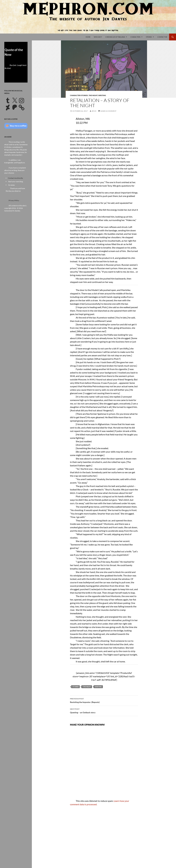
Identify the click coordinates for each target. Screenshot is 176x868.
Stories (149, 37)
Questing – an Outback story (104, 711)
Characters (135, 37)
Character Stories (79, 95)
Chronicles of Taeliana (115, 37)
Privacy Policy (14, 200)
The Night (93, 95)
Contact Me (162, 37)
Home (88, 37)
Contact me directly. (16, 178)
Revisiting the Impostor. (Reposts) (104, 700)
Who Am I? (98, 37)
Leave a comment (108, 111)
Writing (102, 95)
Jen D (94, 111)
